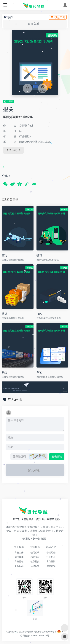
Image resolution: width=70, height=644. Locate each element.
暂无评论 (15, 399)
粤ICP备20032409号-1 (45, 632)
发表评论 (57, 457)
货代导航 (29, 632)
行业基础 (9, 101)
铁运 (5, 372)
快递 (5, 314)
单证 (39, 372)
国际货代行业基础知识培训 (35, 142)
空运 (5, 255)
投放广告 (58, 17)
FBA (39, 314)
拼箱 (39, 255)
